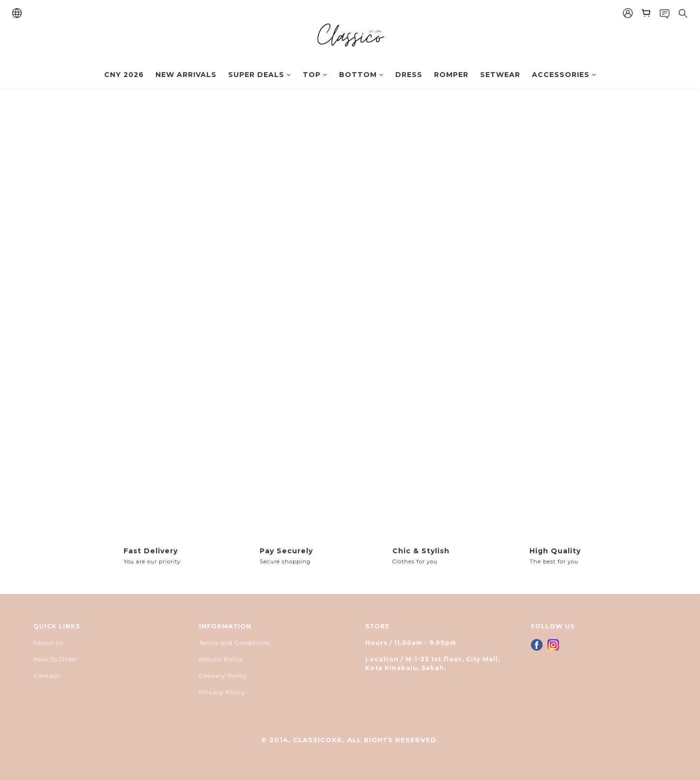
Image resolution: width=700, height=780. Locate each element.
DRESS (409, 75)
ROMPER (451, 75)
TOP (315, 75)
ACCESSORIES (564, 75)
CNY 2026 (124, 75)
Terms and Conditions (234, 643)
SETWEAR (500, 75)
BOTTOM (361, 75)
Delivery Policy (223, 676)
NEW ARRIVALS (186, 75)
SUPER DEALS (260, 75)
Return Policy (221, 659)
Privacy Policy (222, 692)
